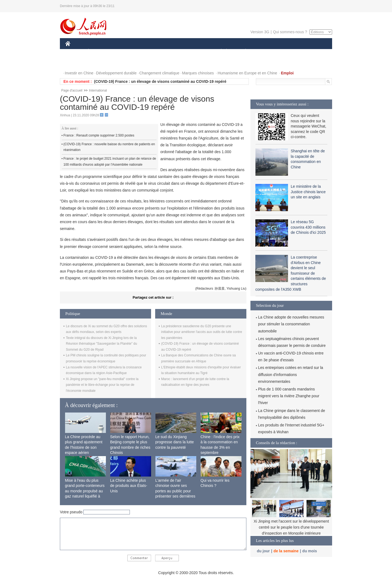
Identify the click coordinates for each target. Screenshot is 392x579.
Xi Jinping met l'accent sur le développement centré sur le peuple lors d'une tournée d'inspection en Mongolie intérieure (291, 527)
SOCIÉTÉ (219, 51)
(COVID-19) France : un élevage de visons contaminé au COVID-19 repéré (160, 81)
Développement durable (116, 73)
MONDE (123, 51)
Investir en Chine (79, 73)
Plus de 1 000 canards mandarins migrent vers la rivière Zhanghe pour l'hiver (289, 396)
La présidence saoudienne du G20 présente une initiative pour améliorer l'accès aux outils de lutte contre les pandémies (202, 332)
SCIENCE (170, 51)
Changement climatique (159, 73)
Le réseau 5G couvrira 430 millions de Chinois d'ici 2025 (308, 227)
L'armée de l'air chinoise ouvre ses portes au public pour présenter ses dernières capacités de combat (175, 491)
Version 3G (260, 32)
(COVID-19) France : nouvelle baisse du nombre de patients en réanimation (109, 147)
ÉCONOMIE (98, 51)
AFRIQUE (146, 51)
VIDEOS (98, 62)
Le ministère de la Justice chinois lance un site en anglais (308, 192)
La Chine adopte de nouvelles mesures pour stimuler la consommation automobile (291, 324)
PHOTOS (76, 62)
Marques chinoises (198, 73)
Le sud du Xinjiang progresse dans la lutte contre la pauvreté (175, 442)
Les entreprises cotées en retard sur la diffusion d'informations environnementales (291, 374)
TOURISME (288, 51)
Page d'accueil (72, 90)
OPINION (313, 51)
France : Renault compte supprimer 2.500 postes (99, 135)
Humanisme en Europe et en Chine (247, 73)
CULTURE (194, 51)
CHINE (75, 51)
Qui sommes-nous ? (290, 32)
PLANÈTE (243, 51)
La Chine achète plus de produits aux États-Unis (129, 486)
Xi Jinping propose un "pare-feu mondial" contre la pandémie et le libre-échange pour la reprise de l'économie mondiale (102, 385)
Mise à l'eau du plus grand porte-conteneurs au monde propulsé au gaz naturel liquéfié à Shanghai (85, 491)
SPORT (264, 51)
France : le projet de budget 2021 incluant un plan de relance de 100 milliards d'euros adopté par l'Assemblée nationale (110, 162)
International (98, 90)
